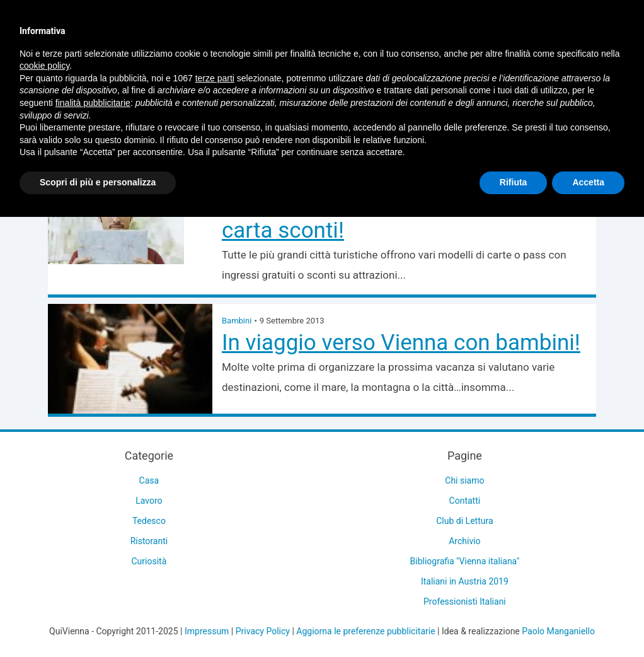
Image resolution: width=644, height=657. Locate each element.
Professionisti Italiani (465, 602)
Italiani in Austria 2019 (465, 581)
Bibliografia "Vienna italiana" (465, 561)
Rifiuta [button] (514, 182)
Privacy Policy (263, 631)
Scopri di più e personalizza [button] (98, 182)
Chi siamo (464, 480)
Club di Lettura (464, 521)
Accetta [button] (588, 182)
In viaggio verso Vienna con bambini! (401, 343)
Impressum (207, 631)
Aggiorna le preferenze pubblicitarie (365, 631)
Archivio (464, 541)
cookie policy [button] (44, 66)
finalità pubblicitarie (93, 103)
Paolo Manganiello (558, 631)
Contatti (465, 501)
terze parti (215, 78)
